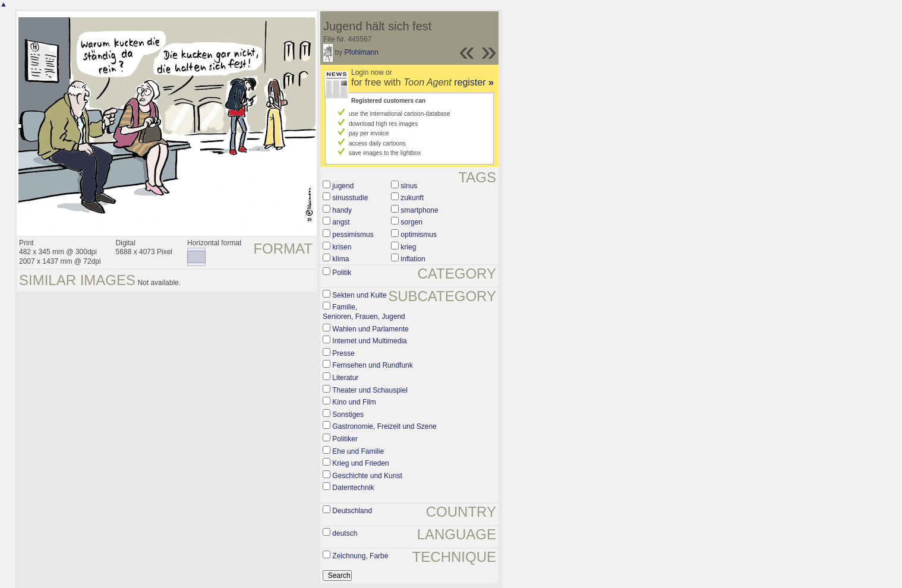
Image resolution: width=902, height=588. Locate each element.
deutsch (345, 533)
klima (340, 259)
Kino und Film (354, 402)
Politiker (345, 439)
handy (342, 210)
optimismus (419, 235)
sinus (409, 186)
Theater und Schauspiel (370, 390)
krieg (408, 247)
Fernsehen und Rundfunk (372, 365)
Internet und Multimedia (369, 341)
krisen (342, 247)
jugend (343, 186)
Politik (342, 273)
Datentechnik (353, 488)
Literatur (345, 378)
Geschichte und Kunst (367, 476)
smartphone (419, 210)
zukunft (412, 198)
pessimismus (353, 235)
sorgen (411, 222)
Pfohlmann (362, 52)
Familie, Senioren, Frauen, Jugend (364, 312)
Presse (343, 353)
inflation (413, 259)
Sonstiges (348, 415)
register (474, 82)
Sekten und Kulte (359, 295)
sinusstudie (350, 198)
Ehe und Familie (358, 451)
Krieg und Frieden (360, 463)
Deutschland (352, 511)
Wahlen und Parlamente (370, 329)
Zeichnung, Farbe (360, 556)
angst (341, 222)
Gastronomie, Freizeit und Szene (384, 426)
